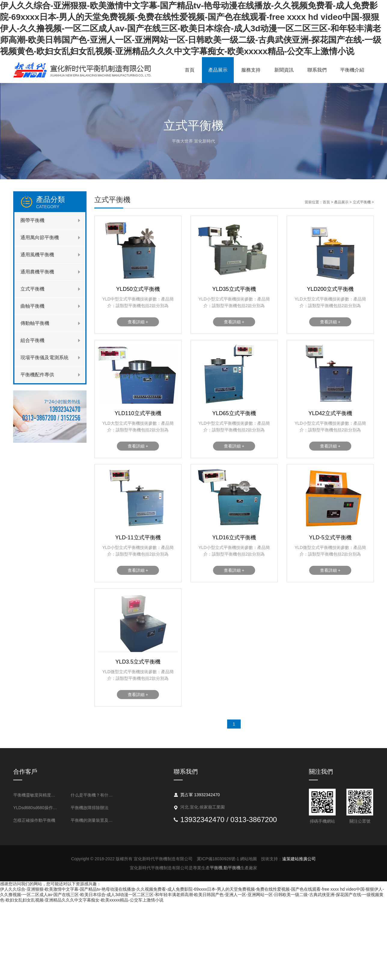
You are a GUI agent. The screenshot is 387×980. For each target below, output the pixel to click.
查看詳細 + (138, 322)
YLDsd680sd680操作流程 (36, 808)
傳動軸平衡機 (35, 323)
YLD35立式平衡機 (234, 289)
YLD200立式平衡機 (330, 289)
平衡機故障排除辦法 (90, 808)
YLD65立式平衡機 (234, 413)
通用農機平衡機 (37, 272)
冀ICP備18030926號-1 (218, 859)
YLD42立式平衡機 (330, 413)
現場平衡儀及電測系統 (44, 357)
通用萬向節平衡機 (40, 237)
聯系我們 (317, 70)
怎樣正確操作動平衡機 (34, 820)
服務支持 (251, 70)
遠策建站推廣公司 (299, 859)
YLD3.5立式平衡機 (138, 662)
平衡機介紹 (352, 70)
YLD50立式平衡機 (138, 289)
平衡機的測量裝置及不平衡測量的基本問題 (94, 820)
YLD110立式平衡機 (138, 413)
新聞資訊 (284, 70)
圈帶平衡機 (32, 220)
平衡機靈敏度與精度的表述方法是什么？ (36, 795)
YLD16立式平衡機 (234, 538)
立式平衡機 (32, 289)
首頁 (190, 70)
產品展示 (218, 70)
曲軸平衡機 (32, 306)
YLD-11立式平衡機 (138, 538)
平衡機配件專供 (37, 375)
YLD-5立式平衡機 (330, 538)
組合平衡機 (32, 340)
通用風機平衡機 (37, 255)
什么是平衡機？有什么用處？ (94, 795)
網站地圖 (248, 859)
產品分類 (61, 202)
